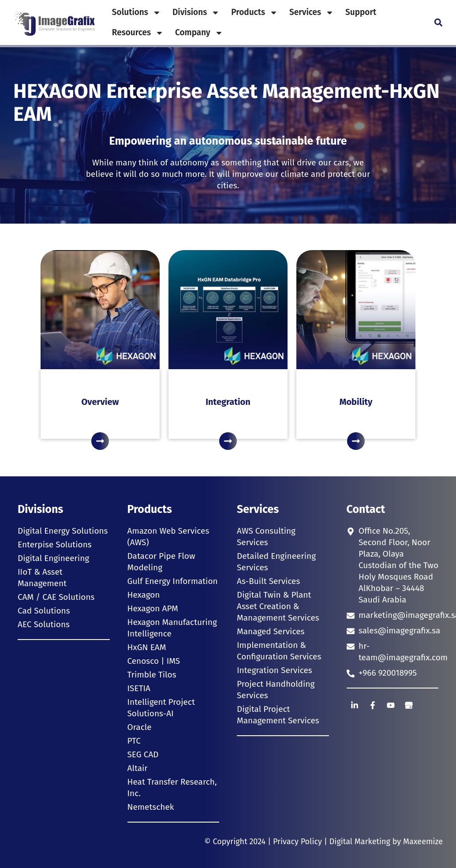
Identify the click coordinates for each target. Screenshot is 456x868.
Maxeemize (423, 842)
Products (254, 13)
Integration (228, 402)
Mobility (356, 402)
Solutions (136, 13)
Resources (138, 33)
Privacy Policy (297, 842)
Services (312, 13)
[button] (438, 23)
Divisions (196, 13)
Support (361, 12)
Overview (100, 402)
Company (199, 33)
